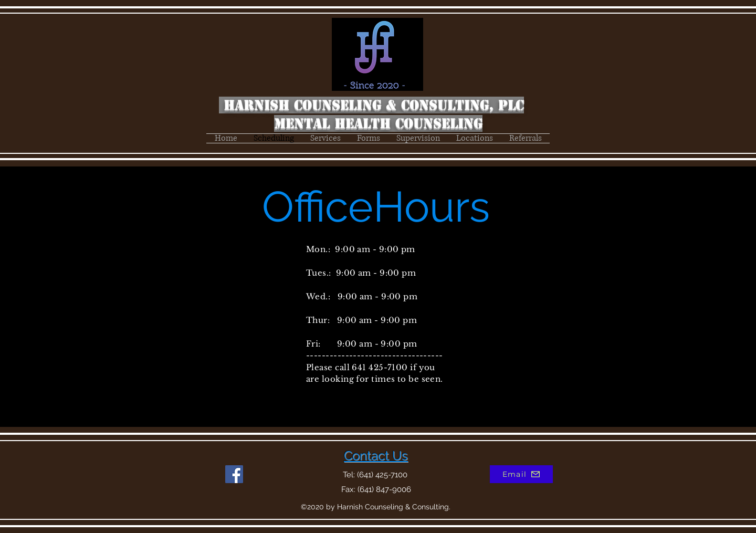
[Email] (521, 474)
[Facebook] (234, 474)
